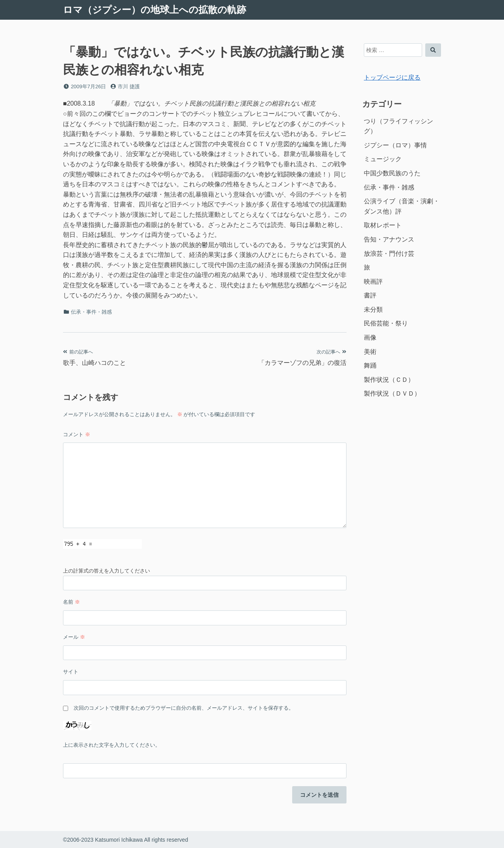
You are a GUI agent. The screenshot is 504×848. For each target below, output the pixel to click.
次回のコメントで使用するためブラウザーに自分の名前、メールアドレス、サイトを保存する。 (184, 708)
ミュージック (383, 159)
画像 (370, 338)
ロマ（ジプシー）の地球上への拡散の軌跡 (155, 10)
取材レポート (383, 225)
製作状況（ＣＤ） (389, 380)
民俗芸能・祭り (386, 323)
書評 (370, 295)
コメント (77, 434)
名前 (71, 602)
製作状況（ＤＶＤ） (392, 393)
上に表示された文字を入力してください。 (112, 745)
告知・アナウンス (389, 239)
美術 (370, 352)
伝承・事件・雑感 (91, 312)
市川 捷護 (129, 86)
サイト (71, 672)
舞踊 (370, 365)
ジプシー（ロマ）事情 (395, 145)
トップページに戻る (392, 77)
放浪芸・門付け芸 (389, 254)
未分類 (373, 310)
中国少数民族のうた (392, 173)
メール (74, 637)
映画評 (373, 282)
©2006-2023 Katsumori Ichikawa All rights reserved (126, 840)
